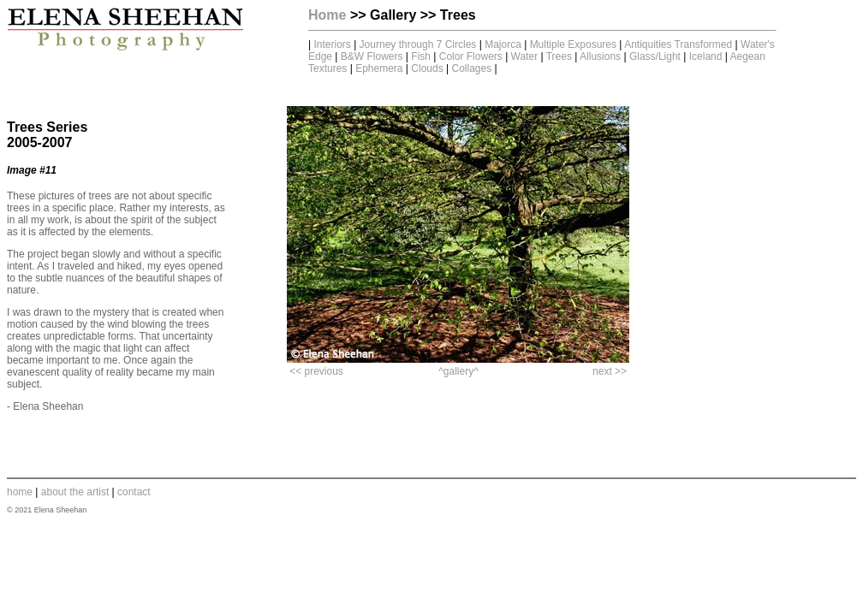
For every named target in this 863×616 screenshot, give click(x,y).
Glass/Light (655, 56)
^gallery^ (458, 371)
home (20, 492)
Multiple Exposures (573, 44)
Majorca (503, 44)
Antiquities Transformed (678, 44)
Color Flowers (472, 56)
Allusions (600, 56)
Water (525, 56)
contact (134, 492)
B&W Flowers (372, 56)
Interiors (332, 44)
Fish (421, 56)
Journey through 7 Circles (420, 44)
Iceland (706, 56)
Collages (471, 68)
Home (327, 15)
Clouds (427, 68)
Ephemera (379, 68)
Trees (559, 56)
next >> (610, 371)
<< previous (316, 371)
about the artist (75, 492)
